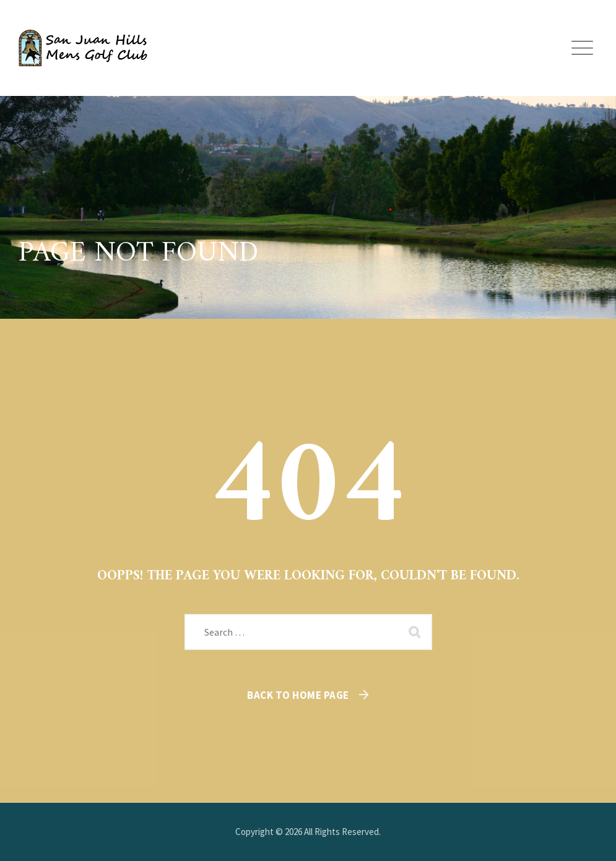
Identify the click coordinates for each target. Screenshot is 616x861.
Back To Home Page (298, 695)
